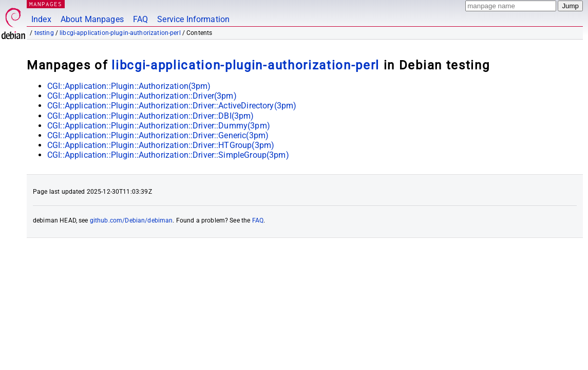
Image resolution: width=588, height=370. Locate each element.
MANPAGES (46, 4)
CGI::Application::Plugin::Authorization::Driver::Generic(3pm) (158, 135)
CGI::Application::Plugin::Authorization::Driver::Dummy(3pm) (159, 126)
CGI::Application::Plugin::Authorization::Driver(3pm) (142, 96)
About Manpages (92, 19)
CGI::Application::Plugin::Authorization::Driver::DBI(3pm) (151, 116)
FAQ (140, 19)
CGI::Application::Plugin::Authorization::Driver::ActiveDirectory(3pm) (172, 106)
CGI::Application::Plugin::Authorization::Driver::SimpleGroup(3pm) (168, 155)
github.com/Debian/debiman (131, 220)
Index (41, 19)
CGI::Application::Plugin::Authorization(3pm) (129, 86)
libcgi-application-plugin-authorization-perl (120, 33)
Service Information (193, 19)
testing (44, 33)
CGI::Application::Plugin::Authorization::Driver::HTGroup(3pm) (161, 145)
